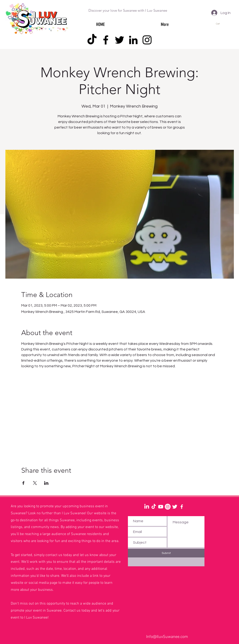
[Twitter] (119, 40)
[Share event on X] (35, 483)
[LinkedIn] (133, 40)
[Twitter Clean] (175, 507)
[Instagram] (147, 40)
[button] (220, 24)
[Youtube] (161, 507)
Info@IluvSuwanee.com (167, 637)
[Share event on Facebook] (23, 483)
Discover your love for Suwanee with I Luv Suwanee (128, 10)
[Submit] (166, 553)
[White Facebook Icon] (182, 507)
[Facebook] (106, 40)
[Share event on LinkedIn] (46, 483)
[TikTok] (92, 40)
